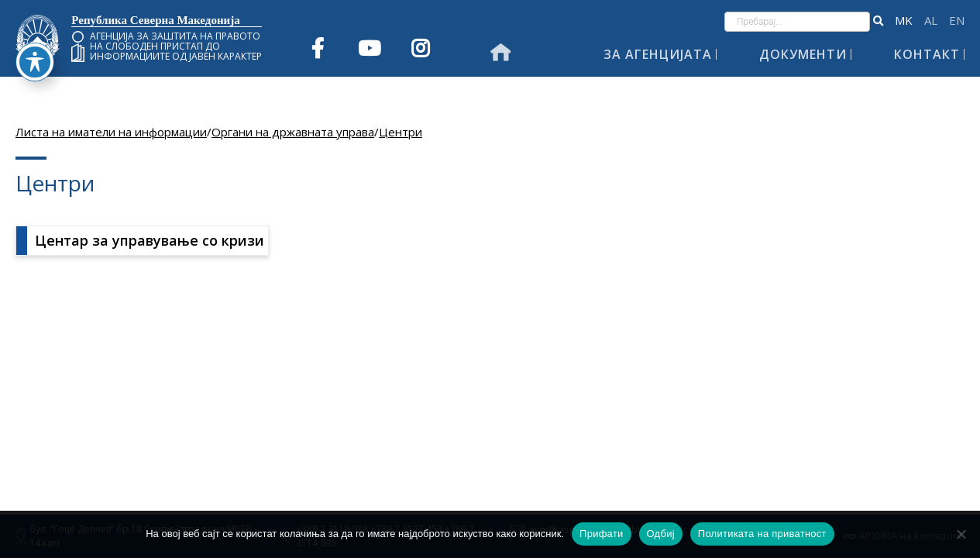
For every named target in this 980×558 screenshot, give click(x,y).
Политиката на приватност (762, 534)
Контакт (927, 54)
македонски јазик (904, 21)
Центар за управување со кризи (150, 240)
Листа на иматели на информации (111, 132)
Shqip (931, 21)
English (957, 21)
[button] (878, 22)
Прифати (601, 534)
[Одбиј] (961, 534)
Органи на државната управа (293, 132)
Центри (401, 132)
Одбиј (661, 534)
